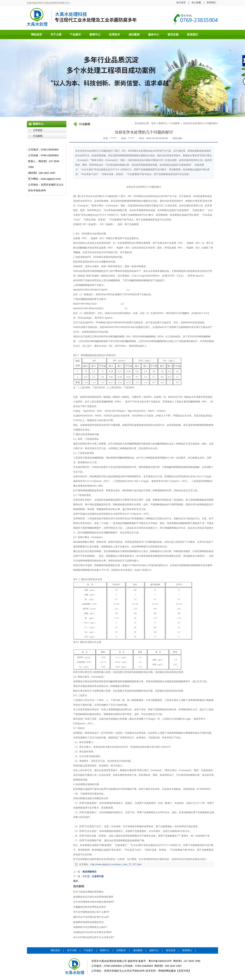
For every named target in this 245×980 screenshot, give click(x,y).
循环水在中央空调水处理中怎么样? (91, 917)
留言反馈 (171, 950)
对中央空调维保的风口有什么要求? (91, 912)
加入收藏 (196, 3)
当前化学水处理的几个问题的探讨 (201, 123)
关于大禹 (72, 950)
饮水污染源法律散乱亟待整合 (88, 892)
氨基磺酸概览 (90, 872)
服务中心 (154, 950)
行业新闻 (175, 123)
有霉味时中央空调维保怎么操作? (90, 927)
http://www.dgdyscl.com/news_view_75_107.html (116, 864)
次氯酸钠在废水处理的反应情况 (90, 907)
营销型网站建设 (167, 971)
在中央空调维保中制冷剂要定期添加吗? (94, 902)
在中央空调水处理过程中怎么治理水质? (94, 937)
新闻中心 (163, 123)
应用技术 (121, 950)
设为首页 (181, 3)
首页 (154, 123)
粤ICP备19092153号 (160, 961)
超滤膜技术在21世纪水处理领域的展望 (93, 897)
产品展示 (88, 950)
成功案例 (138, 950)
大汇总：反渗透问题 (93, 876)
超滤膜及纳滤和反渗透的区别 (88, 922)
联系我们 (211, 3)
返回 (75, 881)
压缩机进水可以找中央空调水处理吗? (93, 932)
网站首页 (55, 950)
